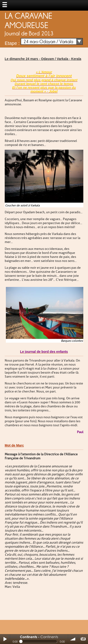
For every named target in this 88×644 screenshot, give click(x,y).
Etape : (12, 43)
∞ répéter (83, 639)
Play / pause (5, 639)
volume (73, 639)
